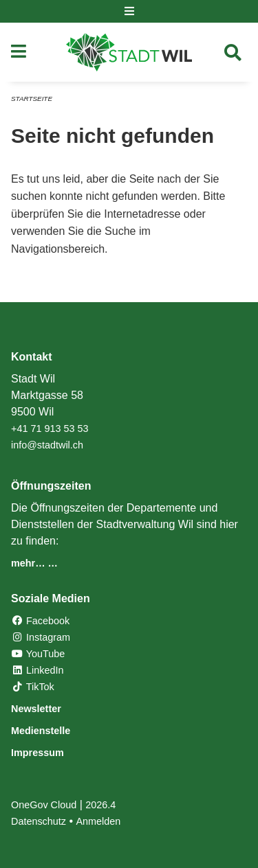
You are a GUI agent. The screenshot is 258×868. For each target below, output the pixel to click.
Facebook (40, 621)
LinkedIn (37, 670)
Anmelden (99, 821)
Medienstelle (41, 731)
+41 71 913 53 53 (50, 429)
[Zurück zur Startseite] (129, 52)
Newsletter (36, 709)
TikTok (33, 687)
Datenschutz (39, 821)
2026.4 (100, 805)
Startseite (32, 99)
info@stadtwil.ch (47, 445)
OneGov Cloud (44, 805)
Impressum (37, 753)
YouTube (38, 654)
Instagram (41, 637)
